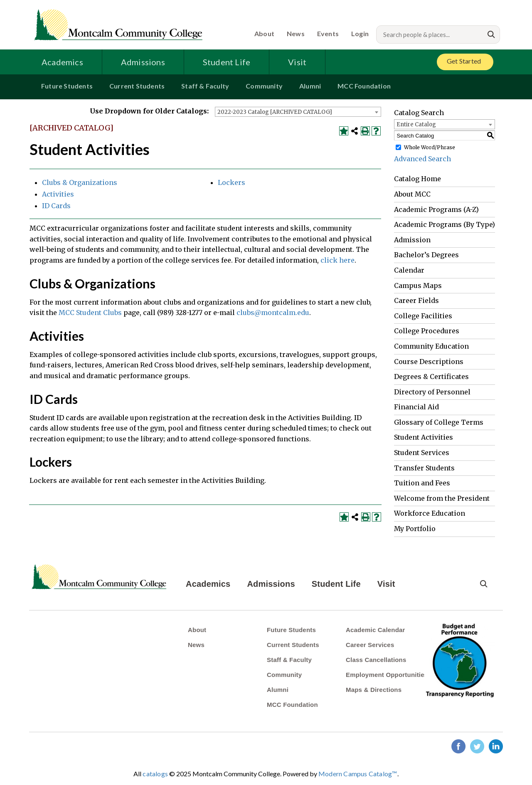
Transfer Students (424, 468)
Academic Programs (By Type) (445, 224)
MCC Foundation (364, 86)
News (296, 33)
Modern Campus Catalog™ (358, 774)
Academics (62, 62)
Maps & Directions (374, 690)
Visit (297, 62)
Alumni (310, 86)
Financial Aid (416, 407)
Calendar (409, 270)
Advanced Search (422, 159)
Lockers (232, 182)
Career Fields (416, 300)
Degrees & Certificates (431, 377)
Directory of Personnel (432, 392)
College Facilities (423, 316)
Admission (412, 240)
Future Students (67, 86)
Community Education (431, 346)
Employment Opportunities (387, 675)
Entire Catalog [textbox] (416, 124)
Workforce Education (430, 513)
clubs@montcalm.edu (273, 313)
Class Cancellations (376, 660)
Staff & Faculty (205, 86)
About (264, 33)
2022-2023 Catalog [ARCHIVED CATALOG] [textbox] (275, 112)
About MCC (412, 194)
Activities (58, 194)
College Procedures (427, 331)
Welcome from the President (442, 498)
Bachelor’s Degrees (426, 255)
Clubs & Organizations (80, 182)
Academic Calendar (376, 630)
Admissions (143, 62)
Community (264, 86)
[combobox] (298, 112)
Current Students (137, 86)
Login (360, 33)
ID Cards (56, 206)
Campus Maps (418, 285)
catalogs (155, 774)
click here (337, 260)
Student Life (227, 62)
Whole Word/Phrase (430, 147)
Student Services (422, 453)
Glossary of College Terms (439, 422)
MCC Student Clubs (90, 313)
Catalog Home (417, 179)
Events (328, 33)
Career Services (370, 645)
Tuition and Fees (422, 483)
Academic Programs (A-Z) (436, 209)
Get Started (464, 61)
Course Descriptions (429, 362)
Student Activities (424, 437)
